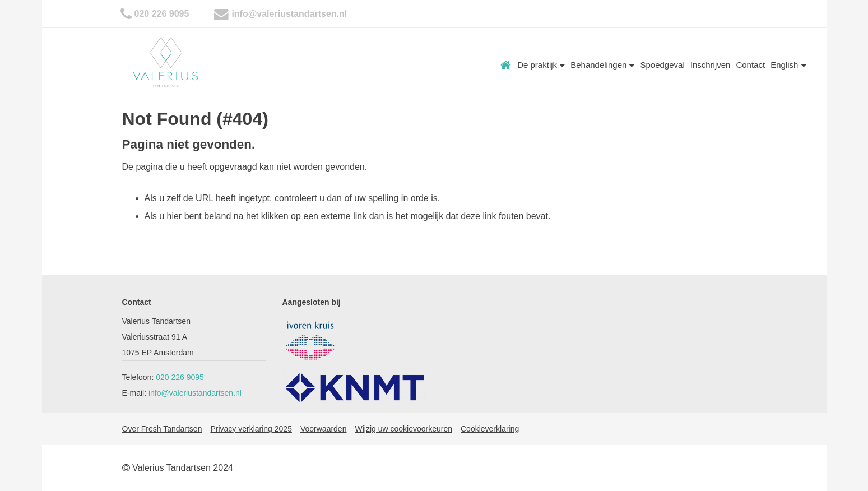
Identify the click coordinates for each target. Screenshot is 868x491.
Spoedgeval (662, 65)
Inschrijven (711, 65)
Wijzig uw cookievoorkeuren (403, 429)
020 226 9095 (162, 14)
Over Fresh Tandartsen (162, 429)
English (788, 65)
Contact (750, 65)
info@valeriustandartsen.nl (289, 14)
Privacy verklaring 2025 (251, 429)
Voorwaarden (324, 429)
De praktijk (541, 65)
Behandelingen (602, 65)
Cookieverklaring (490, 429)
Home (506, 65)
